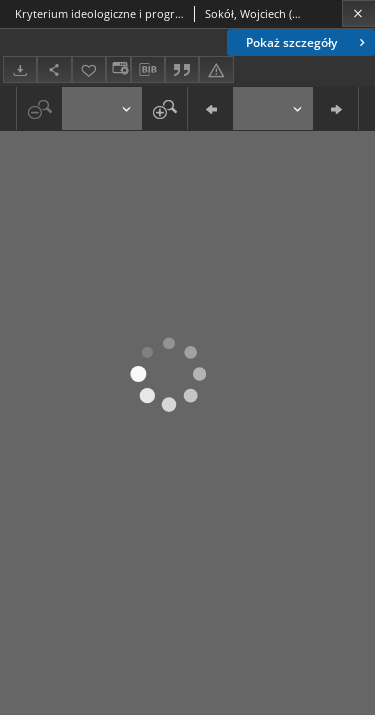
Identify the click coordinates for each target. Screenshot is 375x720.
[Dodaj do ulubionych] (89, 69)
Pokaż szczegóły (307, 42)
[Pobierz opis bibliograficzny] (148, 70)
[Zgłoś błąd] (216, 69)
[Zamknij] (358, 13)
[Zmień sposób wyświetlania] (118, 69)
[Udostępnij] (54, 69)
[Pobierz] (20, 69)
